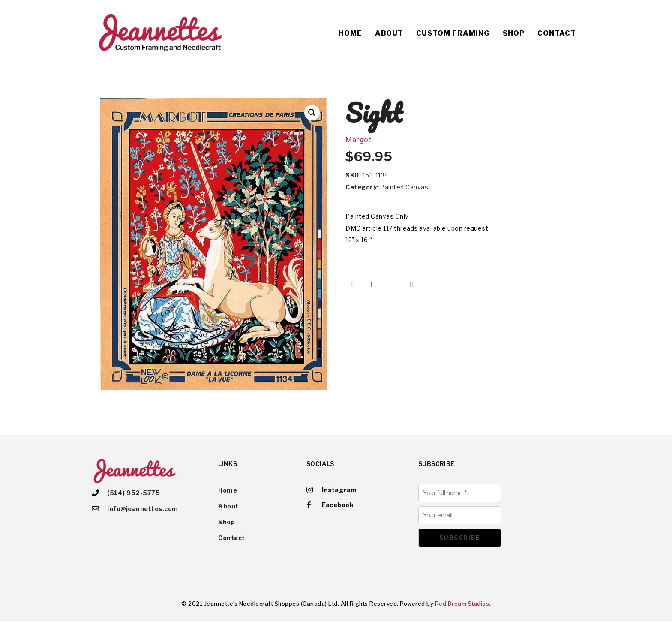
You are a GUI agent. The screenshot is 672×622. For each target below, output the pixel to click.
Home (350, 33)
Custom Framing (453, 33)
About (389, 33)
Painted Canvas (404, 187)
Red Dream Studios (462, 604)
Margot (358, 140)
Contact (557, 33)
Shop (514, 33)
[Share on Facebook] (353, 285)
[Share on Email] (412, 285)
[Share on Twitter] (373, 285)
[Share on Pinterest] (392, 285)
